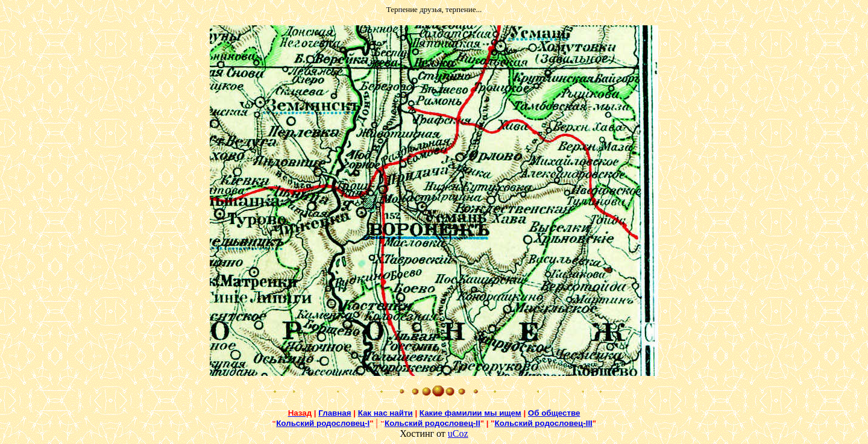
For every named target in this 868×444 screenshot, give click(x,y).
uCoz (458, 433)
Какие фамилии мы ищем (470, 413)
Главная (335, 413)
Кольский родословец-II (432, 423)
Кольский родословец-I (323, 423)
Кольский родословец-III (544, 423)
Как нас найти (385, 413)
